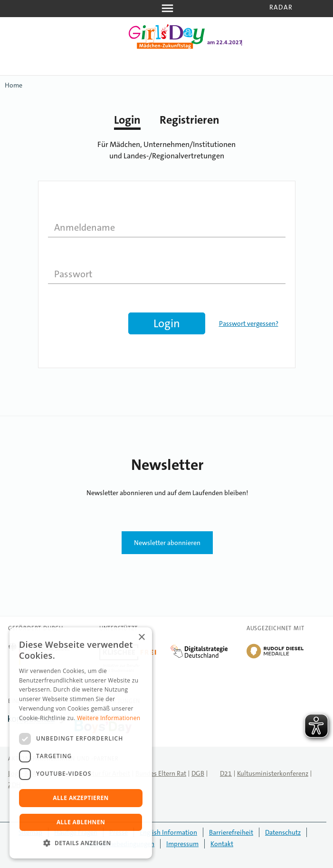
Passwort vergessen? (249, 323)
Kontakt (222, 844)
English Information (168, 832)
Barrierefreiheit (231, 832)
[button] (81, 843)
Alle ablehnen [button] (81, 822)
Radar (281, 7)
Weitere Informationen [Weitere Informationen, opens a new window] (109, 718)
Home (14, 85)
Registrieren (190, 120)
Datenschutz (283, 832)
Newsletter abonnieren (167, 543)
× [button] (141, 638)
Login (127, 120)
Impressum (182, 844)
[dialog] (81, 743)
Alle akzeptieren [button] (81, 798)
